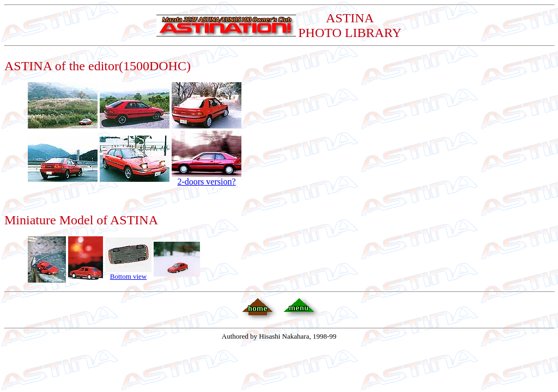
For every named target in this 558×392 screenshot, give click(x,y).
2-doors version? (207, 178)
